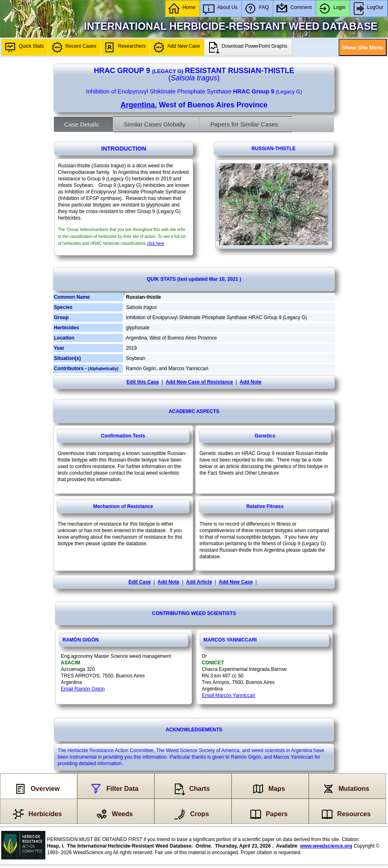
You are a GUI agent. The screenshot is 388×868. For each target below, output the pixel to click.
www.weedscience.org (326, 846)
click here (156, 243)
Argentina (138, 105)
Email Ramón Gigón (83, 689)
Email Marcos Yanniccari (229, 695)
